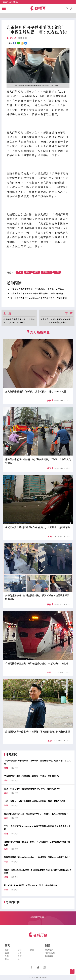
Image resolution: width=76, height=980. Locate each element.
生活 (49, 673)
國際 (49, 605)
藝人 (28, 272)
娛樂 (49, 401)
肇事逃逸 (47, 272)
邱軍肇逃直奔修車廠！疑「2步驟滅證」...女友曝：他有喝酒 (37, 289)
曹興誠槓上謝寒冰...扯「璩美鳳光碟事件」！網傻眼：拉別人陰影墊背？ (36, 814)
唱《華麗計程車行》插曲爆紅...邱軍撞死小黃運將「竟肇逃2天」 (39, 298)
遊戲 (32, 950)
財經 (20, 950)
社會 (50, 536)
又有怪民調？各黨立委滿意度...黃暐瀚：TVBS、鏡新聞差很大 (32, 776)
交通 (57, 272)
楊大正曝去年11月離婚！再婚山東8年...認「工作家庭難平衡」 (32, 885)
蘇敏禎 (13, 38)
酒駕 (19, 272)
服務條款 (49, 956)
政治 (49, 468)
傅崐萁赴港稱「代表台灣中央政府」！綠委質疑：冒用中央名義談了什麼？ (37, 857)
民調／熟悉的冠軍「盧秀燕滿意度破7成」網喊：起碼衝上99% (32, 789)
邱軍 (36, 272)
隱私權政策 (50, 953)
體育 (20, 956)
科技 (20, 959)
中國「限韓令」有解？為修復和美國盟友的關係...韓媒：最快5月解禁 (35, 801)
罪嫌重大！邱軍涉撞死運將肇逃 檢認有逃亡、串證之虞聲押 (37, 293)
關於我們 (49, 950)
